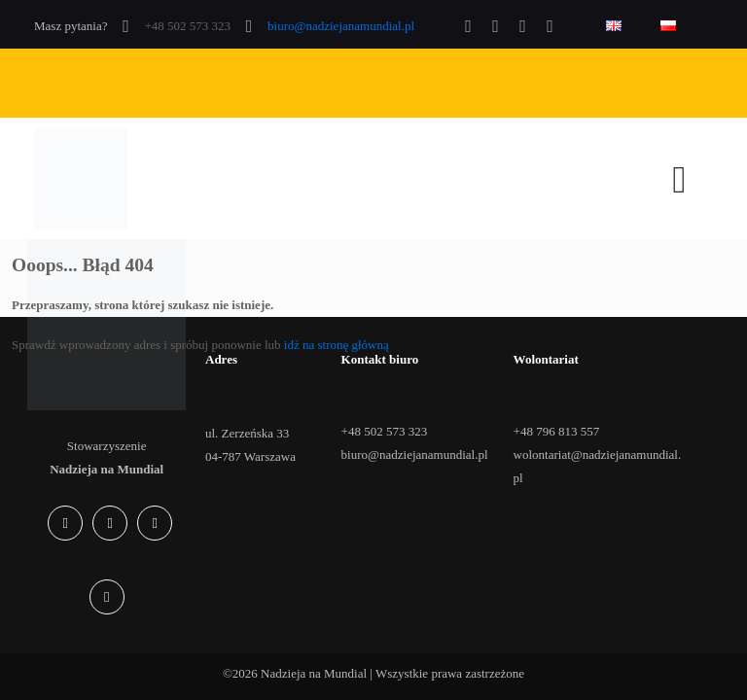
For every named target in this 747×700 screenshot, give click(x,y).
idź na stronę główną (337, 345)
